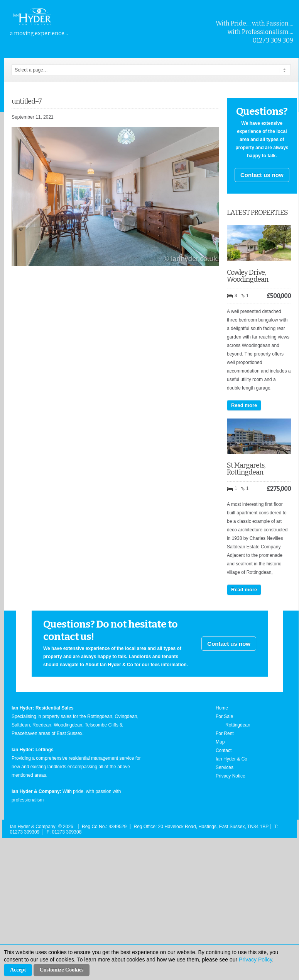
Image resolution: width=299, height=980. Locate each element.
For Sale (224, 716)
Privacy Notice (231, 776)
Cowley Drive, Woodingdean (247, 276)
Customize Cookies (62, 970)
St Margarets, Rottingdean (246, 469)
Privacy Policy (255, 960)
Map (220, 742)
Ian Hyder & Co (231, 759)
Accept (18, 970)
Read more (244, 405)
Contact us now (262, 175)
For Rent (225, 733)
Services (225, 767)
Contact (224, 750)
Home (222, 708)
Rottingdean (238, 725)
